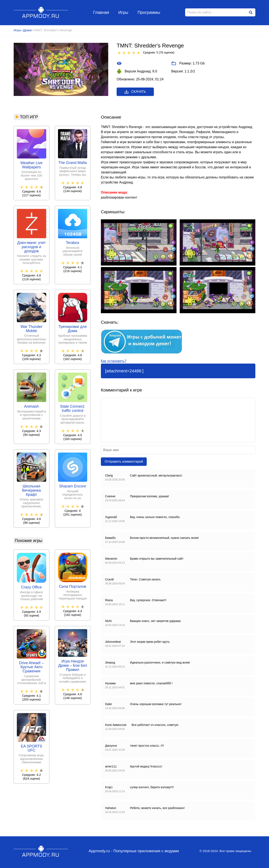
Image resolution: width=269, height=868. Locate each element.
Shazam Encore (73, 486)
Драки (27, 30)
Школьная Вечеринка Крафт (31, 490)
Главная (101, 12)
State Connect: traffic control (73, 409)
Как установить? (114, 361)
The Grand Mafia (73, 163)
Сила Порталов (73, 587)
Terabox (73, 243)
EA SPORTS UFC (32, 748)
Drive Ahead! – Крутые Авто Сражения (32, 667)
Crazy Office (31, 587)
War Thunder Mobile (32, 329)
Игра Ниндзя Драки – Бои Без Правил (73, 666)
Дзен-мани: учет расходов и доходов (31, 247)
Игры (123, 12)
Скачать (135, 92)
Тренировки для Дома (73, 329)
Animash (32, 407)
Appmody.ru (41, 12)
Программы (149, 12)
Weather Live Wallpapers (32, 165)
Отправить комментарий (124, 461)
